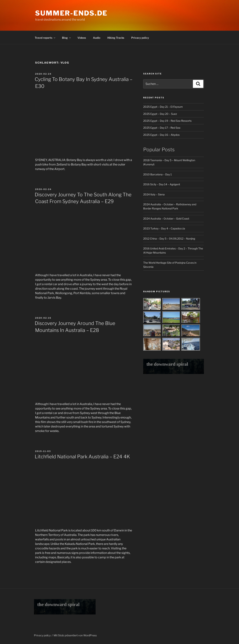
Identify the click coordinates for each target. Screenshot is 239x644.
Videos (82, 38)
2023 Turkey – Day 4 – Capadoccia (164, 228)
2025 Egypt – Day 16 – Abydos (161, 135)
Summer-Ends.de (71, 13)
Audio (97, 38)
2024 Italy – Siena (154, 194)
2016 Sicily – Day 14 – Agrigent (162, 184)
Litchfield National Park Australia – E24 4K (82, 457)
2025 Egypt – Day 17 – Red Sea (162, 128)
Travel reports (45, 38)
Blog (67, 38)
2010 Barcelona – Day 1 (157, 174)
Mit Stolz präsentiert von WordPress (75, 635)
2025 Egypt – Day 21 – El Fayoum (163, 107)
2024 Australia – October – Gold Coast (166, 218)
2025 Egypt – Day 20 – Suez (160, 114)
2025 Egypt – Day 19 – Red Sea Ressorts (167, 121)
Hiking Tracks (116, 38)
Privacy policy (140, 38)
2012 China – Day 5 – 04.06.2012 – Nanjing (169, 239)
